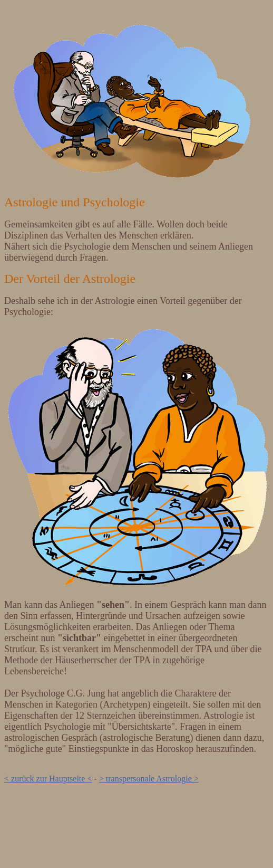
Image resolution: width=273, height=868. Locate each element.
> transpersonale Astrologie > (149, 779)
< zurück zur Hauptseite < (48, 779)
